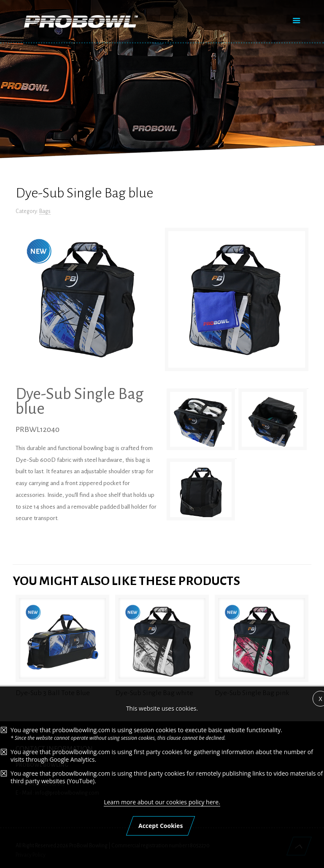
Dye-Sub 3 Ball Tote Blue (53, 693)
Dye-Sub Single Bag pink (252, 693)
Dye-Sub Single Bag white (154, 693)
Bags (45, 211)
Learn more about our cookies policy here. (162, 835)
